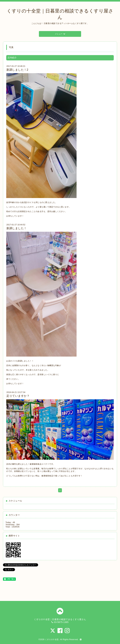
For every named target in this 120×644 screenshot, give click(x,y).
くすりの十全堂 (52, 639)
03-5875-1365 (61, 622)
